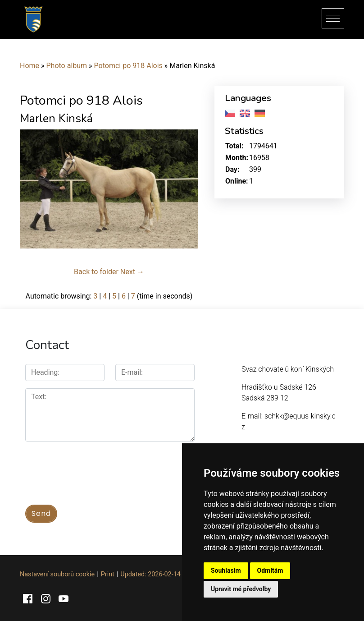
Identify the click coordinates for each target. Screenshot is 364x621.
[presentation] (94, 468)
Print (108, 574)
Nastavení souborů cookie (57, 574)
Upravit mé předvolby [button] (241, 589)
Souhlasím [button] (226, 570)
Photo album (67, 66)
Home (30, 66)
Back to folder (96, 272)
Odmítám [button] (270, 570)
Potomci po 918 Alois (128, 66)
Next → (132, 272)
